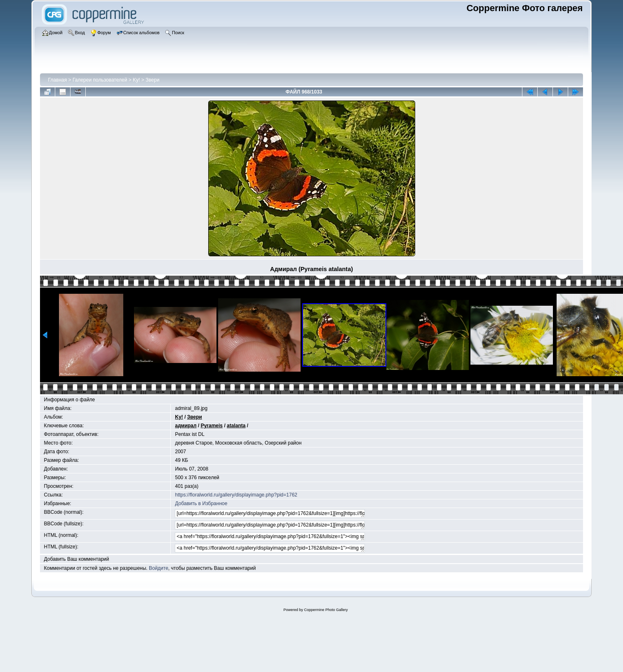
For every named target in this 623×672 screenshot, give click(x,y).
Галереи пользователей (100, 80)
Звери (153, 80)
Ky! (136, 80)
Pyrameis (212, 426)
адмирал (186, 426)
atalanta (236, 426)
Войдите (159, 568)
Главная (58, 80)
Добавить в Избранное (201, 503)
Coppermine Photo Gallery (326, 610)
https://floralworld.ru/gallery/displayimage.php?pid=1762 (236, 495)
